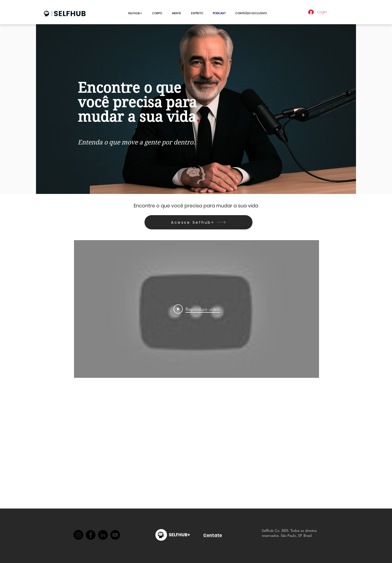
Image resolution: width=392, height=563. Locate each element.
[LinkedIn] (103, 535)
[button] (251, 13)
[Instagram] (78, 535)
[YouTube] (115, 535)
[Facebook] (91, 535)
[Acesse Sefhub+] (198, 222)
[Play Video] (197, 309)
